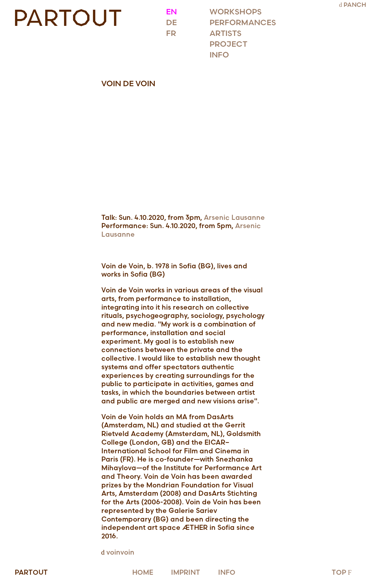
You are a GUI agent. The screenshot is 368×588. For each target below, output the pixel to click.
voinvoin (120, 553)
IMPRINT (186, 573)
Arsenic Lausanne (234, 218)
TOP (342, 573)
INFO (227, 573)
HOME (143, 573)
